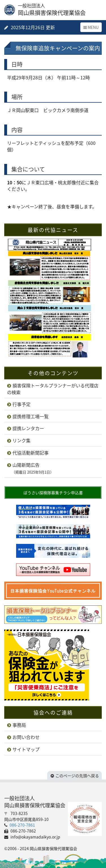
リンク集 (21, 440)
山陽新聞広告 (30, 468)
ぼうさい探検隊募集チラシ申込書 (53, 493)
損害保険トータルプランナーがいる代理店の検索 (53, 389)
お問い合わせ (26, 737)
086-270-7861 (22, 825)
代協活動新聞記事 (31, 453)
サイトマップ (26, 749)
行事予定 (21, 404)
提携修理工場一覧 (31, 416)
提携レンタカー (28, 428)
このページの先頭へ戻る (77, 776)
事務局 (19, 725)
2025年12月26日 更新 (32, 27)
